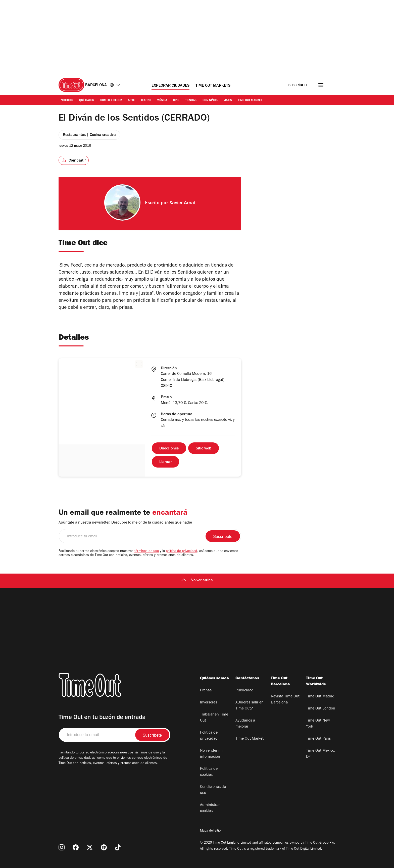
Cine (176, 100)
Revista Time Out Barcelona (285, 700)
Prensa (206, 691)
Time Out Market (250, 100)
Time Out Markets (213, 86)
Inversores (209, 703)
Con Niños (210, 100)
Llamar (165, 462)
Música (162, 100)
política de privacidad (182, 551)
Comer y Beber (111, 100)
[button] (139, 364)
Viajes (228, 100)
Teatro (146, 100)
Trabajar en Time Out (214, 718)
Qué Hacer (87, 100)
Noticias (67, 100)
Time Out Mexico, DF (321, 754)
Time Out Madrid (320, 697)
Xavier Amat (182, 203)
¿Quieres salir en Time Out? (250, 706)
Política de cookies (209, 772)
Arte (131, 100)
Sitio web (204, 449)
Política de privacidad (209, 736)
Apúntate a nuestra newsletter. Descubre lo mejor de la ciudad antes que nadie (125, 523)
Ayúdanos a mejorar (245, 724)
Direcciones (169, 449)
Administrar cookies (210, 808)
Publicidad (244, 691)
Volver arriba (197, 581)
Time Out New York (318, 724)
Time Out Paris (318, 739)
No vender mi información (211, 754)
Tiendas (191, 100)
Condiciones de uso (213, 790)
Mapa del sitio (210, 831)
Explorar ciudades (170, 86)
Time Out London (321, 709)
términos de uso (147, 551)
